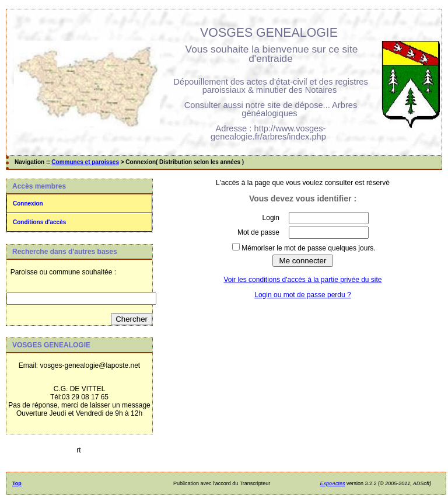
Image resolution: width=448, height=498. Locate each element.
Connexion (28, 203)
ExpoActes (332, 483)
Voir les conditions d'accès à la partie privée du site (302, 280)
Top (17, 483)
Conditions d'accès (39, 222)
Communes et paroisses (85, 162)
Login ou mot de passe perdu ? (302, 295)
